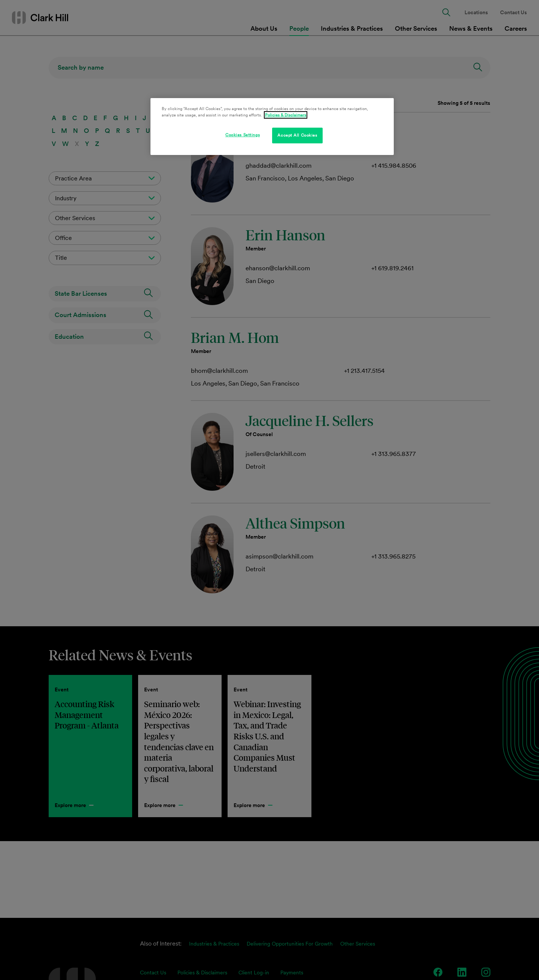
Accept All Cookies (297, 135)
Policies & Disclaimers (286, 115)
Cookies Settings (243, 135)
